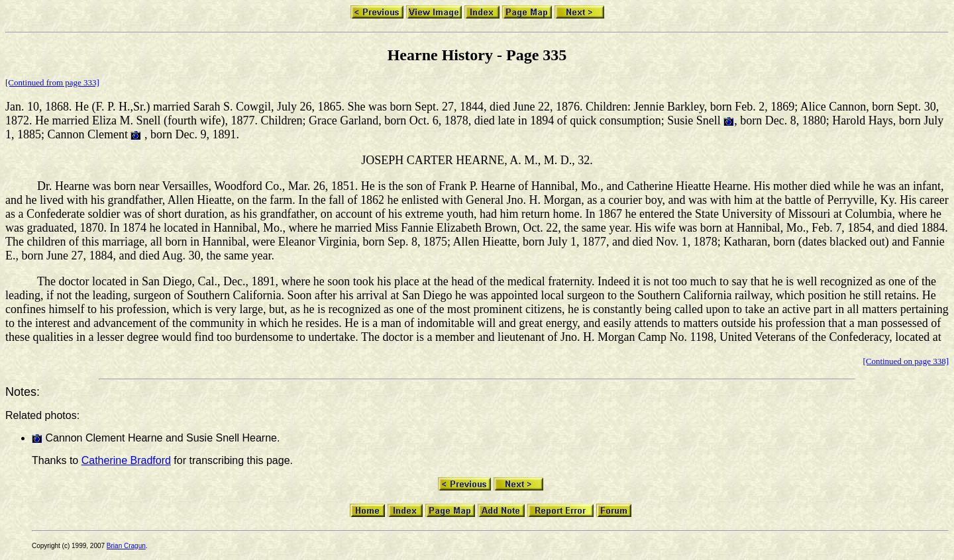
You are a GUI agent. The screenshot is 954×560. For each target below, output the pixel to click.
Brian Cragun (126, 546)
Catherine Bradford (126, 460)
